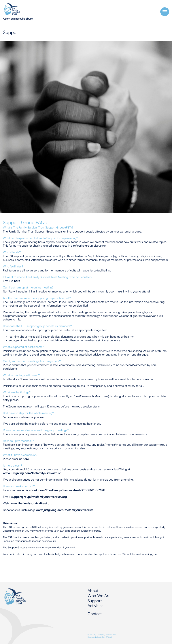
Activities (96, 606)
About (93, 591)
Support (95, 601)
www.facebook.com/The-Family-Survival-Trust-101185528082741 (61, 490)
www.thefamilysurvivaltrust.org (31, 503)
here (17, 281)
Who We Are (99, 595)
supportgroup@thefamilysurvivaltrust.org (39, 497)
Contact (95, 614)
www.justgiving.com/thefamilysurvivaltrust (32, 473)
